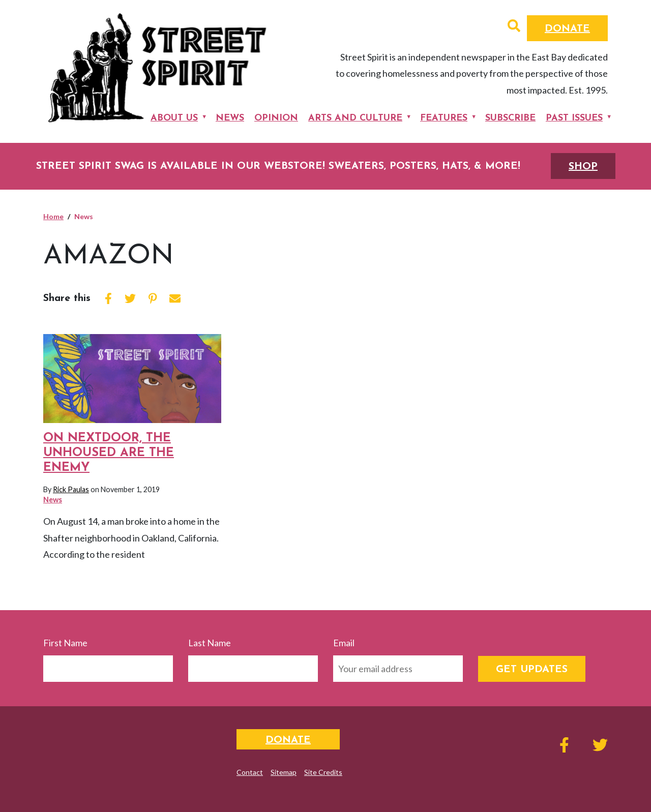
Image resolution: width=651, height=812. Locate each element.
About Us (174, 118)
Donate (567, 29)
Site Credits (323, 772)
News (230, 118)
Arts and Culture (355, 118)
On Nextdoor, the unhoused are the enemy (109, 453)
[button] (514, 27)
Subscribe (510, 118)
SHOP (583, 167)
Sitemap (284, 772)
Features (444, 118)
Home (53, 216)
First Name (65, 643)
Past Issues (574, 118)
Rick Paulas (71, 489)
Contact (250, 772)
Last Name (210, 643)
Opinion (276, 118)
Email (344, 643)
